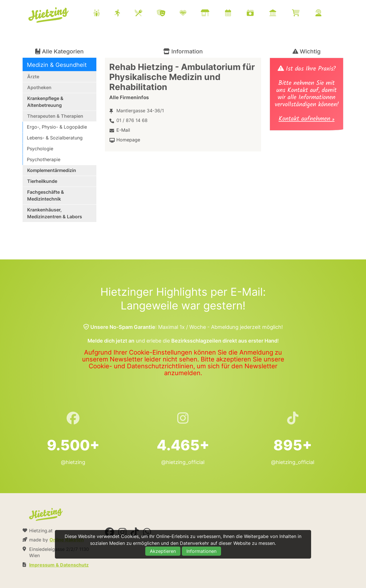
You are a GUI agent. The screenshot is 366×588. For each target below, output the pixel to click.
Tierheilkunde (42, 181)
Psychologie (40, 149)
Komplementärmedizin (52, 170)
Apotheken (39, 87)
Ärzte (33, 77)
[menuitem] (214, 14)
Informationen (201, 551)
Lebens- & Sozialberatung (55, 138)
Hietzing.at (49, 15)
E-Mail (123, 130)
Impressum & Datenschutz (59, 565)
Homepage (128, 140)
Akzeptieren (163, 551)
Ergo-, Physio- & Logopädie (57, 127)
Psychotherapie (44, 159)
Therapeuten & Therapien (55, 116)
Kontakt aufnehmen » (306, 120)
